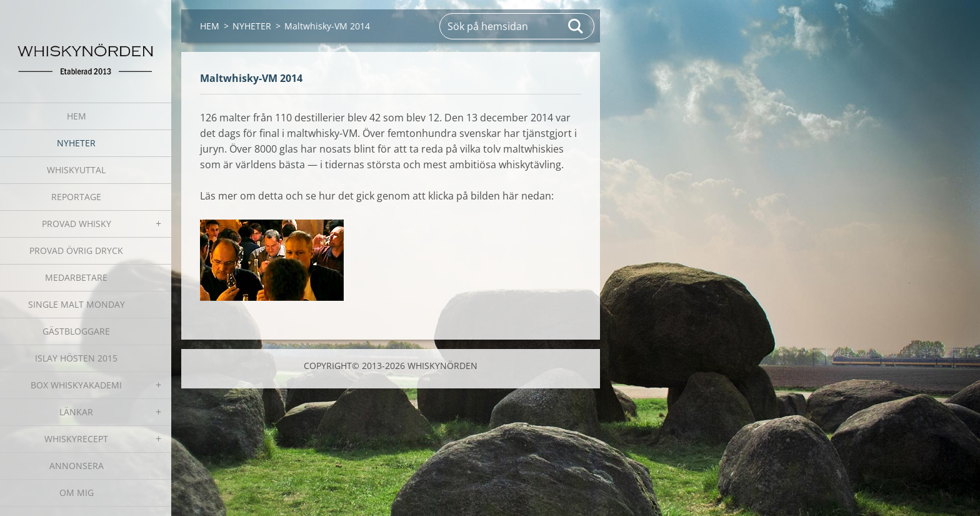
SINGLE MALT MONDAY (77, 304)
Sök (576, 26)
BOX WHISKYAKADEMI (76, 385)
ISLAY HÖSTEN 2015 (76, 358)
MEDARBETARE (76, 277)
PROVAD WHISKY (77, 224)
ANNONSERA (77, 466)
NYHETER (76, 143)
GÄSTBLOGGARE (76, 331)
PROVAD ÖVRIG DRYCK (76, 250)
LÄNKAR (76, 412)
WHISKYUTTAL (76, 170)
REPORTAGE (76, 197)
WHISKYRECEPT (76, 439)
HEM (77, 116)
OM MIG (77, 493)
